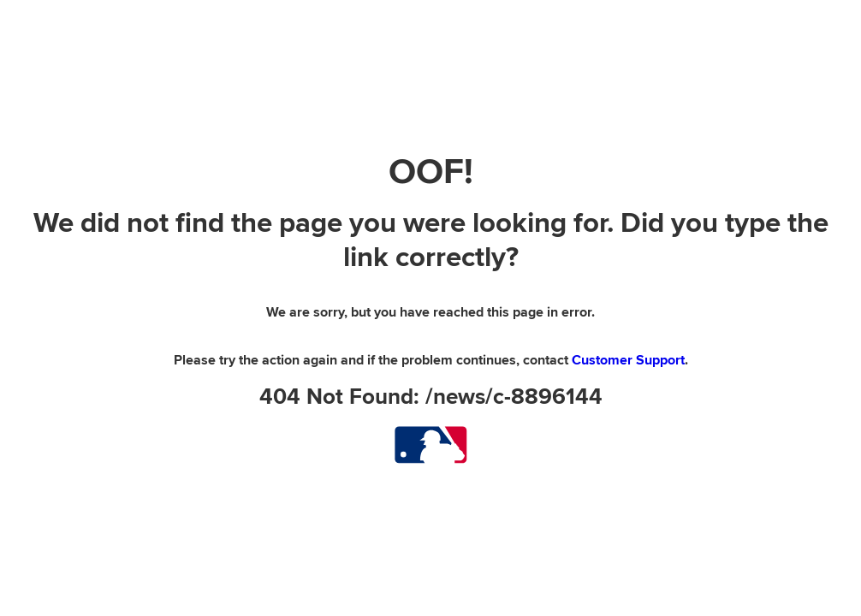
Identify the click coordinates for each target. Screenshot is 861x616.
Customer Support (628, 360)
